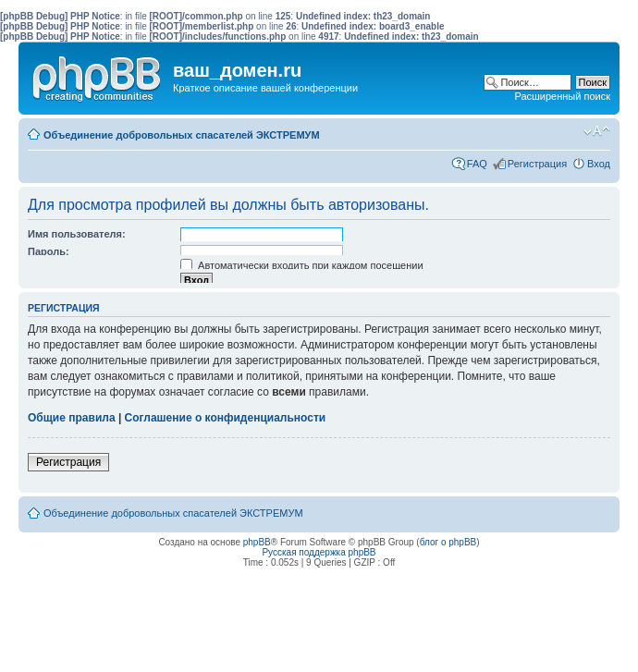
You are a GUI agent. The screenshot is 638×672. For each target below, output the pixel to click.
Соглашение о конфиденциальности (226, 418)
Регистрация (537, 164)
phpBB (257, 542)
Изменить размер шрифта (597, 131)
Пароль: (49, 251)
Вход (599, 164)
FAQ (477, 164)
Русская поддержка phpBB (319, 552)
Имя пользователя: (77, 234)
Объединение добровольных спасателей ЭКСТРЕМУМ (182, 135)
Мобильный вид (569, 131)
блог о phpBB (448, 542)
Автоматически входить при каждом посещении (302, 265)
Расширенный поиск (562, 96)
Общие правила (72, 418)
